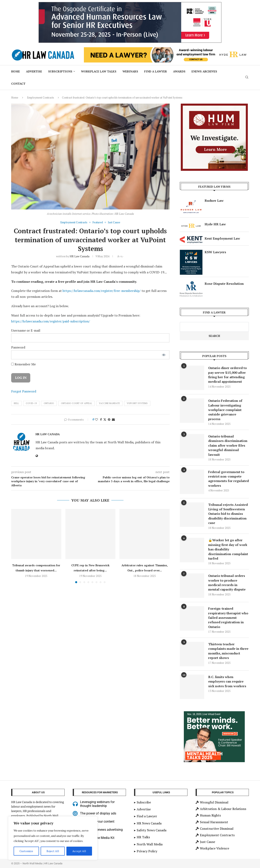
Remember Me (23, 364)
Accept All (79, 851)
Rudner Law (214, 201)
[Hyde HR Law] (166, 49)
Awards (179, 71)
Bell (16, 403)
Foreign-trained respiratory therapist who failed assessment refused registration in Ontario (228, 618)
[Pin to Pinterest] (109, 419)
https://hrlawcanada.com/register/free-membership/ (102, 291)
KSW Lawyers (215, 252)
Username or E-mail (26, 330)
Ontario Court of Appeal (76, 403)
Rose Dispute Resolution (224, 284)
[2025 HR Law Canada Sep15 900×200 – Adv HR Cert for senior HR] (130, 4)
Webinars (130, 71)
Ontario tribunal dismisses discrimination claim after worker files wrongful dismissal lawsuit (228, 445)
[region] (53, 838)
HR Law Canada (80, 256)
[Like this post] (96, 419)
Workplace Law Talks (99, 71)
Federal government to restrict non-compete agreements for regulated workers (229, 479)
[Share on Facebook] (101, 419)
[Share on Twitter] (105, 419)
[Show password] (164, 355)
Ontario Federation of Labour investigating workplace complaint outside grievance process (225, 410)
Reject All (53, 851)
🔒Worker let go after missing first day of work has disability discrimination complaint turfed (228, 549)
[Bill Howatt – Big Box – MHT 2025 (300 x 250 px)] (214, 713)
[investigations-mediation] (214, 106)
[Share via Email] (113, 419)
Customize (26, 851)
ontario (49, 403)
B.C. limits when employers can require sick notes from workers (227, 681)
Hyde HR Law (215, 224)
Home (16, 71)
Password (18, 347)
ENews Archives (204, 71)
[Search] (247, 78)
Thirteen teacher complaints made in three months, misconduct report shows (228, 651)
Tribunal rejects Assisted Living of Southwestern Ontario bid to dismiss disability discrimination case (228, 514)
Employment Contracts (41, 98)
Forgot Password (24, 391)
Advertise (34, 71)
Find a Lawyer (156, 71)
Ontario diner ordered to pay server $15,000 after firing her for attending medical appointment (227, 375)
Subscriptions (60, 71)
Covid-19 (31, 403)
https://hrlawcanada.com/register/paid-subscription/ (51, 321)
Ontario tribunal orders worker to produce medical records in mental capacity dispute (227, 583)
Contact (18, 84)
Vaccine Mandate (109, 403)
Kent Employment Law (222, 238)
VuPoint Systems (137, 403)
